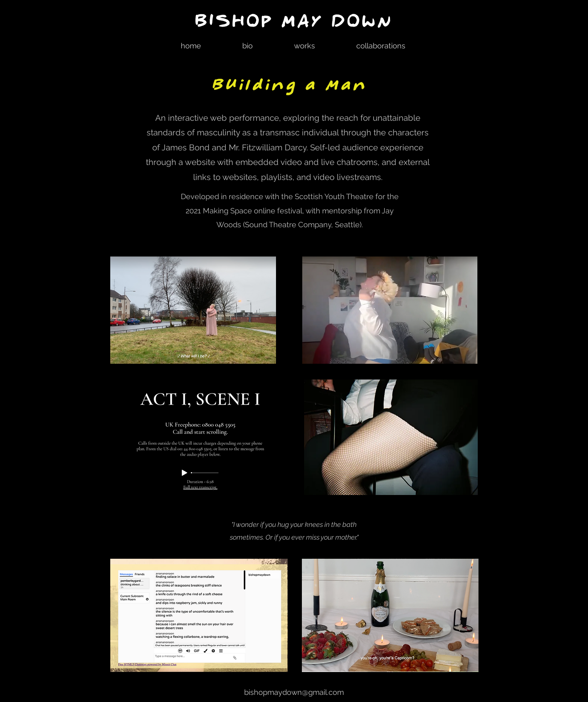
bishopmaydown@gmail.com (294, 692)
